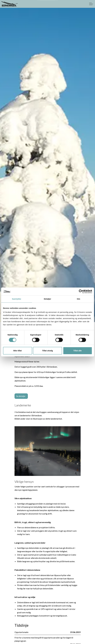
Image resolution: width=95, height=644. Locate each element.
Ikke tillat (17, 351)
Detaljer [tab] (48, 299)
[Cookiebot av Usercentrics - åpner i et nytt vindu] (81, 291)
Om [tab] (78, 299)
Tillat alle (78, 351)
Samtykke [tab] (17, 299)
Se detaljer (21, 396)
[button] (48, 451)
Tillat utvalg (48, 351)
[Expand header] (91, 4)
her (38, 361)
